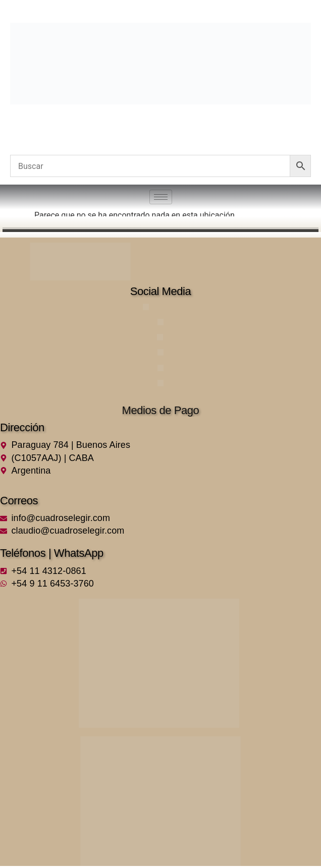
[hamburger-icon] (161, 197)
